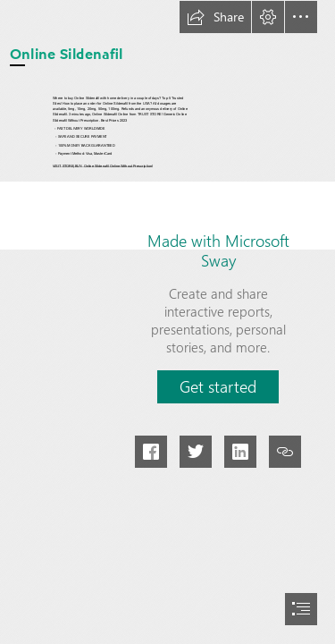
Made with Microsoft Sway (218, 250)
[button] (215, 17)
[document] (167, 322)
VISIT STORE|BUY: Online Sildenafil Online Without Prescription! (103, 166)
